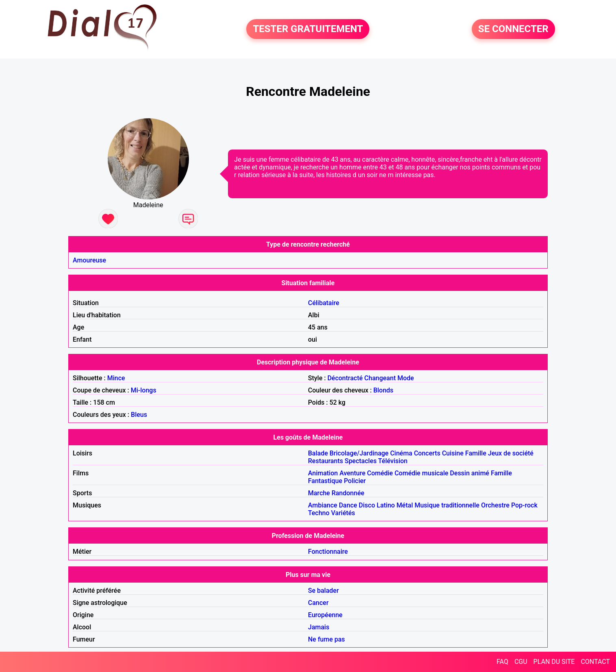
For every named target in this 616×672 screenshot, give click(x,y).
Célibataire (324, 303)
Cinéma (401, 453)
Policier (355, 481)
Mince (116, 378)
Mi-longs (144, 390)
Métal (405, 505)
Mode (406, 378)
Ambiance (323, 505)
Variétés (343, 513)
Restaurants (325, 461)
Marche (319, 493)
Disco (367, 505)
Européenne (325, 615)
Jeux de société (511, 453)
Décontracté (345, 378)
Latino (386, 505)
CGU (521, 662)
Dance (348, 505)
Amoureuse (89, 260)
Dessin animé (470, 473)
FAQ (502, 662)
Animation (323, 473)
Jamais (319, 627)
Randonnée (348, 493)
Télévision (393, 461)
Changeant (380, 378)
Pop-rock (524, 505)
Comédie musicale (421, 473)
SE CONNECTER (513, 29)
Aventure (352, 473)
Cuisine (453, 453)
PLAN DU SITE (554, 662)
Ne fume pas (326, 639)
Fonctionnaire (328, 552)
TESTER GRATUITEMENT (308, 29)
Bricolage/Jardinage (359, 453)
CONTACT (595, 662)
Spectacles (361, 461)
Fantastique (325, 481)
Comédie (380, 473)
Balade (318, 453)
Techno (319, 513)
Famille (476, 453)
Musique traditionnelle (447, 505)
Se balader (323, 591)
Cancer (318, 603)
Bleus (139, 415)
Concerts (427, 453)
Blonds (383, 390)
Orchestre (495, 505)
